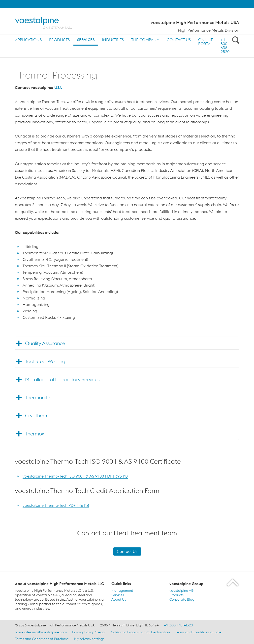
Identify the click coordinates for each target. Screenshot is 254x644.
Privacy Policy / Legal (89, 632)
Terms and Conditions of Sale (198, 632)
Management (122, 590)
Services (86, 40)
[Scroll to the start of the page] (233, 582)
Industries (113, 40)
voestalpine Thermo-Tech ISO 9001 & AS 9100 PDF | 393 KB (75, 476)
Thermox (35, 434)
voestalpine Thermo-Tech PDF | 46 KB (56, 505)
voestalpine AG (181, 590)
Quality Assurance (45, 343)
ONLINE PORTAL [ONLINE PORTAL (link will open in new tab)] (206, 42)
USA (58, 87)
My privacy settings (89, 639)
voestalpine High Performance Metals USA (195, 23)
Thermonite (38, 397)
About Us (119, 599)
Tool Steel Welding (45, 361)
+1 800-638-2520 (225, 46)
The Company (145, 40)
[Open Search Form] (235, 40)
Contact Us (127, 551)
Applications (28, 40)
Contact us (179, 40)
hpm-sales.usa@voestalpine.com (41, 632)
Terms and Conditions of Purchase (42, 639)
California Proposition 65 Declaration (140, 632)
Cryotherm (37, 416)
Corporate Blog (182, 599)
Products (59, 40)
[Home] (48, 23)
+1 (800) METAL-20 (178, 625)
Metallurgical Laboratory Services (62, 379)
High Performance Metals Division (208, 30)
